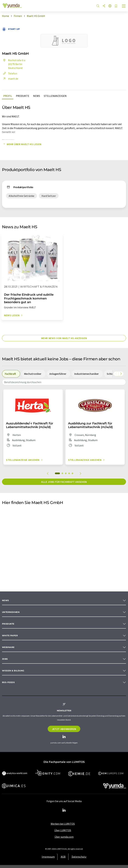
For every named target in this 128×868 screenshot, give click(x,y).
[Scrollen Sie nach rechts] (121, 374)
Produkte (23, 96)
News (37, 96)
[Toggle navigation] (124, 6)
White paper (10, 635)
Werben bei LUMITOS (63, 824)
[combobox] (64, 382)
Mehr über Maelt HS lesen (22, 144)
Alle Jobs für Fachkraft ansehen (64, 482)
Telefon (10, 73)
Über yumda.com (64, 837)
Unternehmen (11, 612)
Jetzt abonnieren (64, 729)
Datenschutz (79, 857)
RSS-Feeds (8, 682)
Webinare (8, 647)
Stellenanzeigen (55, 96)
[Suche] (98, 6)
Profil (8, 96)
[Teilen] (104, 6)
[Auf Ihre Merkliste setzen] (116, 6)
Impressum (48, 857)
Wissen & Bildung (13, 671)
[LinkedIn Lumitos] (64, 810)
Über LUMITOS (63, 830)
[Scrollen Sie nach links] (116, 374)
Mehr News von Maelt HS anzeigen (64, 338)
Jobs (5, 659)
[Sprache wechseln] (110, 6)
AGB (63, 857)
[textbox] (64, 382)
